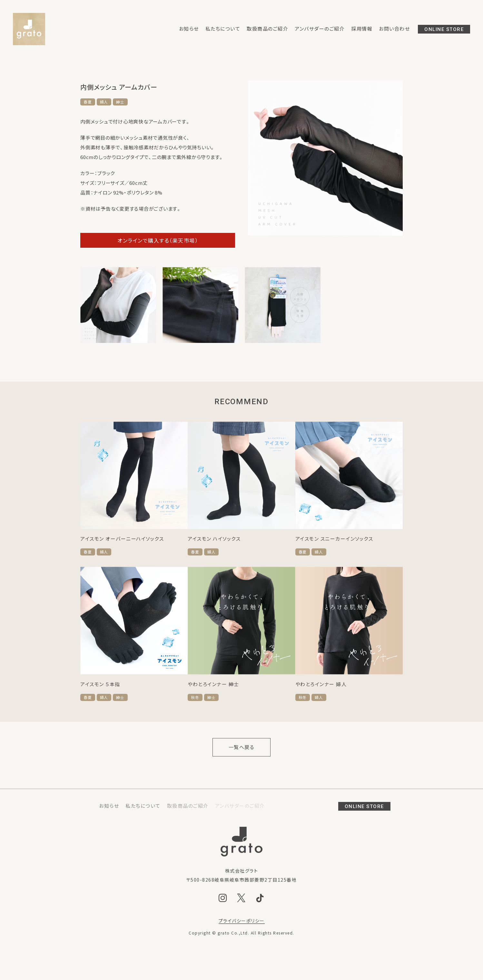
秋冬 (195, 697)
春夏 (88, 102)
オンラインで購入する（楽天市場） (158, 240)
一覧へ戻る (242, 747)
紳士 (120, 102)
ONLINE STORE (444, 29)
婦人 (104, 102)
